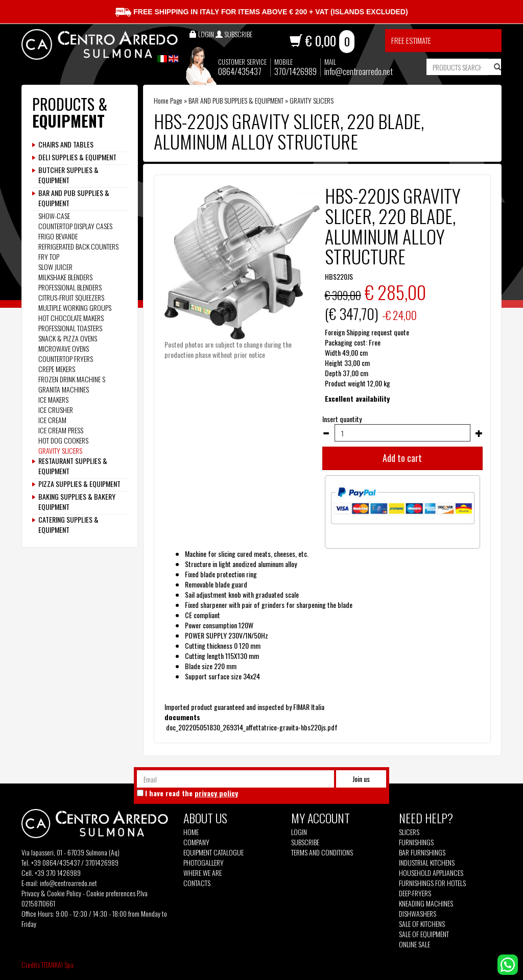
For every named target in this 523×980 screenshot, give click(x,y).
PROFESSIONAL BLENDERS (70, 287)
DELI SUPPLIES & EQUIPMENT (77, 157)
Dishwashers (418, 914)
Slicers (409, 832)
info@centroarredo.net (359, 71)
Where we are (203, 873)
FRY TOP (49, 256)
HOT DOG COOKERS (63, 440)
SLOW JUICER (55, 267)
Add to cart (402, 458)
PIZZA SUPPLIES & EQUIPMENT (79, 484)
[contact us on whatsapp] (508, 963)
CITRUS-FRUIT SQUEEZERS (71, 297)
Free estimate (411, 40)
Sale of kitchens (422, 924)
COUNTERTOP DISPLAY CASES (75, 226)
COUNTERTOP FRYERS (66, 359)
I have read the (192, 793)
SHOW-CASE (54, 216)
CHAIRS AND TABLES (66, 144)
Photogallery (204, 863)
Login (299, 832)
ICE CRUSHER (56, 410)
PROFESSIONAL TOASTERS (70, 328)
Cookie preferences (111, 893)
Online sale (414, 944)
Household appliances (431, 873)
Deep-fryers (415, 893)
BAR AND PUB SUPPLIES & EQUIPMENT (236, 100)
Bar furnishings (422, 852)
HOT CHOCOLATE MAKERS (71, 318)
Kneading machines (426, 903)
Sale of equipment (424, 934)
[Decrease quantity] (326, 433)
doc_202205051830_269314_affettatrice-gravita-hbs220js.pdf (251, 727)
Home (191, 832)
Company (196, 842)
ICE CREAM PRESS (61, 430)
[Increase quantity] (479, 433)
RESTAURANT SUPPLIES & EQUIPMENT (73, 466)
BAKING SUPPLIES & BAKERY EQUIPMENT (77, 502)
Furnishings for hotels (432, 883)
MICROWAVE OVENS (64, 348)
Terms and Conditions (322, 852)
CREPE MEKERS (57, 369)
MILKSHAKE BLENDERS (65, 277)
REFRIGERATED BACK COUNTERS (78, 246)
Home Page (168, 100)
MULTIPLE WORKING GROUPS (75, 308)
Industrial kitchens (427, 863)
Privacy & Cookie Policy (51, 893)
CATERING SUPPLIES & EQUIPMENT (68, 525)
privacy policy (216, 793)
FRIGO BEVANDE (58, 236)
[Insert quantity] (402, 433)
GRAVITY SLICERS (312, 100)
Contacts (197, 883)
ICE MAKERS (53, 399)
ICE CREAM (52, 420)
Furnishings (416, 842)
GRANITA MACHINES (64, 389)
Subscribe (305, 842)
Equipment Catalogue (213, 852)
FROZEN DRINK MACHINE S (72, 379)
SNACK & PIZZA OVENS (68, 338)
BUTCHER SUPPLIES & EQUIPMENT (68, 175)
